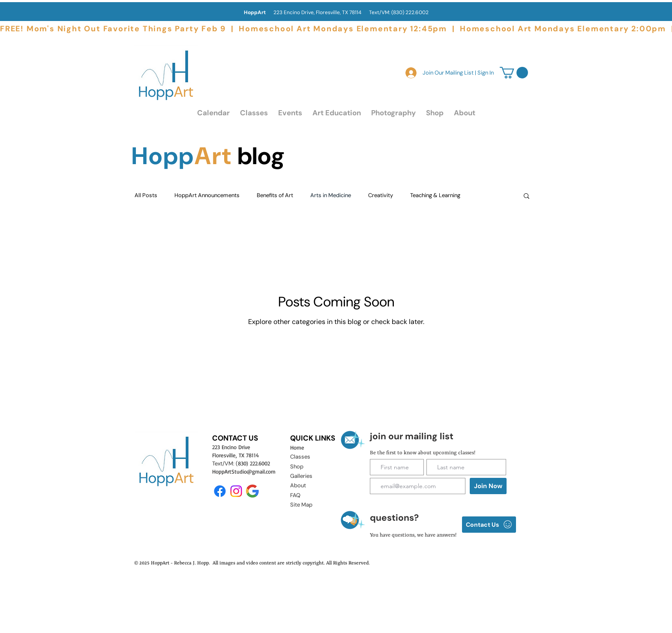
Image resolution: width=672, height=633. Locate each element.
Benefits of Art (275, 195)
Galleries (301, 476)
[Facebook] (220, 491)
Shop (297, 466)
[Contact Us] (489, 525)
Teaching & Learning (435, 195)
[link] (514, 73)
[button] (254, 113)
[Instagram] (236, 491)
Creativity (381, 195)
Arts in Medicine (331, 195)
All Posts (146, 195)
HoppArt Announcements (207, 195)
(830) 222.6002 (410, 12)
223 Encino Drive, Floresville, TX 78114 (306, 12)
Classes (300, 457)
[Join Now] (488, 486)
